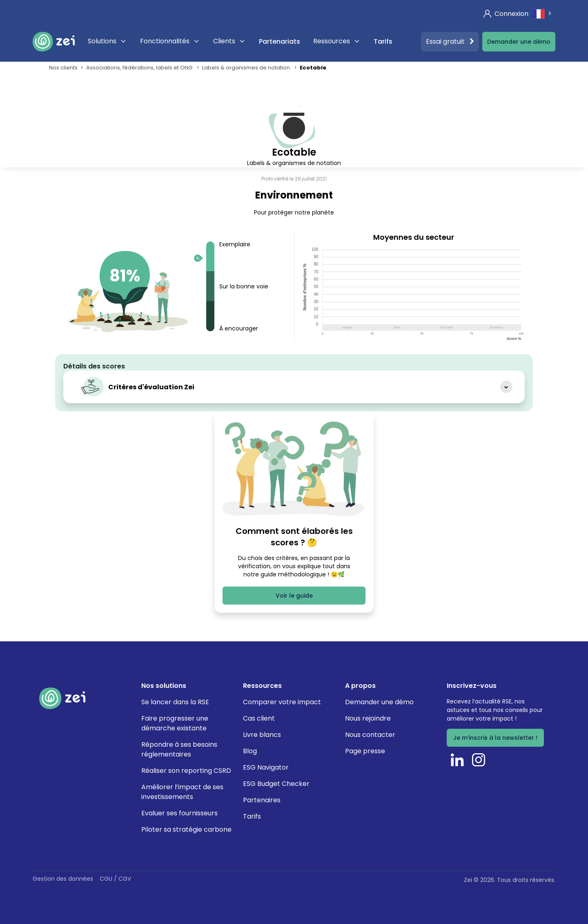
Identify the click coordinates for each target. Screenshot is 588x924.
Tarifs (383, 41)
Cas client (259, 718)
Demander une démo (519, 42)
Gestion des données (63, 879)
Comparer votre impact (282, 702)
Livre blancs (262, 735)
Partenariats (280, 41)
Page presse (365, 751)
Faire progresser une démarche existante (175, 723)
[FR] (543, 14)
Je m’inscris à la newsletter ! (495, 738)
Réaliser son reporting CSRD (186, 771)
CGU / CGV (115, 879)
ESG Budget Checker (276, 784)
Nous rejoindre (368, 718)
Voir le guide (294, 596)
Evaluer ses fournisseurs (179, 813)
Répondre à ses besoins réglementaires (179, 749)
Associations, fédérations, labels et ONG (140, 68)
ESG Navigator (266, 767)
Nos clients (63, 68)
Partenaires (262, 800)
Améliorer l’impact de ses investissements (182, 792)
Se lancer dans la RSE (175, 702)
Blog (250, 751)
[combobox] (543, 14)
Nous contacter (370, 735)
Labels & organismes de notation (247, 68)
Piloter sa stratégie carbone (186, 829)
